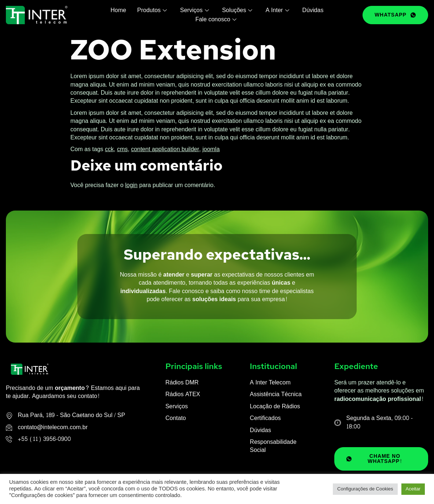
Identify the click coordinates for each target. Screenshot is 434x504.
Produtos (152, 10)
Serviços (194, 10)
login (131, 185)
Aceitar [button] (413, 489)
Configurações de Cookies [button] (365, 489)
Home (119, 10)
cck (109, 149)
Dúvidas (313, 10)
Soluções (237, 10)
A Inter (277, 10)
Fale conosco (216, 20)
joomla (211, 149)
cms (122, 149)
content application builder (165, 149)
